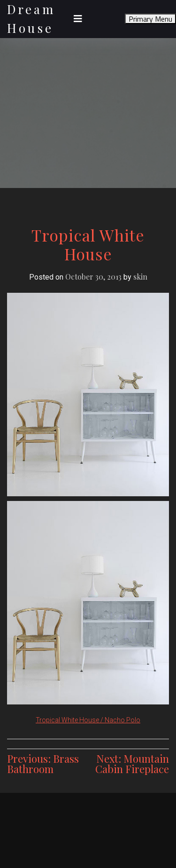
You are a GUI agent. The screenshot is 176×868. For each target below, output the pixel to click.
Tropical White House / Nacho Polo (88, 720)
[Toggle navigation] (78, 19)
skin (140, 277)
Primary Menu (150, 19)
